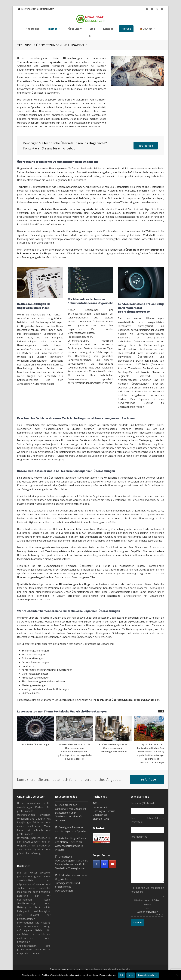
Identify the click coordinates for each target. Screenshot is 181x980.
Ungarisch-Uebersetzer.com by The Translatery (76, 969)
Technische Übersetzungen (35, 744)
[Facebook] (96, 864)
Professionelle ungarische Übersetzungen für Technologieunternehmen (113, 748)
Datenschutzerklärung (148, 975)
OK (121, 975)
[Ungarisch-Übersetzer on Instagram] (104, 864)
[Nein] (177, 975)
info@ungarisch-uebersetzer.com (38, 9)
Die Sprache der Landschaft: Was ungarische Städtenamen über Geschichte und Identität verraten (71, 813)
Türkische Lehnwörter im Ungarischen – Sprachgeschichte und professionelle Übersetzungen (71, 883)
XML (107, 819)
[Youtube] (112, 864)
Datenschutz (100, 815)
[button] (90, 36)
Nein (131, 975)
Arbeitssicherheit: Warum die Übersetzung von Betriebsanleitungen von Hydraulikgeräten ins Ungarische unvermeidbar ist (74, 752)
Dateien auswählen (147, 912)
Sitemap (97, 819)
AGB (95, 803)
